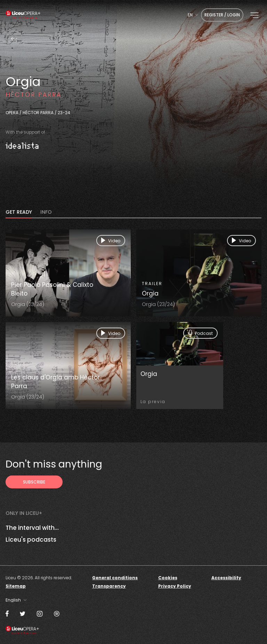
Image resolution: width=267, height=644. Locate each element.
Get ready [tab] (19, 213)
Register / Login (222, 15)
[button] (254, 15)
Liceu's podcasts (31, 540)
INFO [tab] (46, 213)
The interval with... (32, 528)
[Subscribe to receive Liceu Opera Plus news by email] (34, 482)
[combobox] (193, 15)
